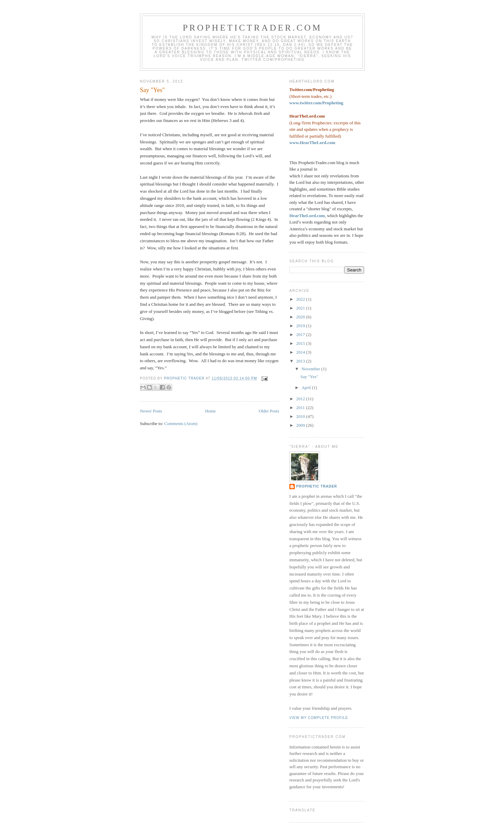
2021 (301, 308)
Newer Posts (151, 411)
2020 (301, 317)
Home (211, 411)
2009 (301, 425)
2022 (301, 299)
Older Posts (269, 411)
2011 (301, 408)
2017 (301, 334)
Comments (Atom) (181, 424)
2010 (301, 416)
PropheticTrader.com (252, 28)
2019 (301, 326)
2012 (301, 399)
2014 (301, 352)
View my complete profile (319, 718)
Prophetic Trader (317, 486)
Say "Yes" (152, 90)
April (307, 387)
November (311, 369)
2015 (301, 343)
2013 (301, 361)
